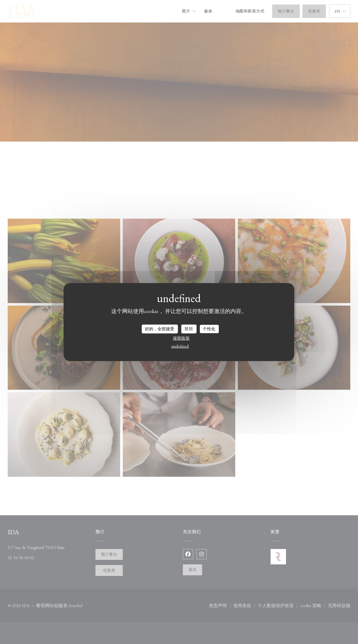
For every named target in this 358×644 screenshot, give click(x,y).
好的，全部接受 (160, 329)
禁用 (189, 329)
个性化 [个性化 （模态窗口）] (209, 329)
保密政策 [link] (181, 338)
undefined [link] (180, 346)
